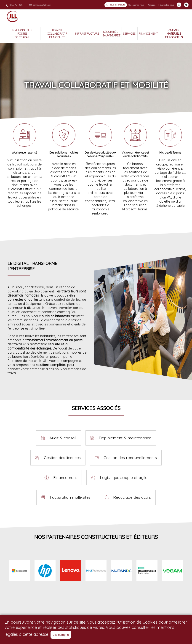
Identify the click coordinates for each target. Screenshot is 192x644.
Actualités (152, 5)
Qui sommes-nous (136, 5)
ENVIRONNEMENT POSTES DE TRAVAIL (22, 33)
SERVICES (130, 33)
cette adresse (35, 634)
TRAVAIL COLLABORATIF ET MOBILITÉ (57, 33)
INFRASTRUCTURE (88, 33)
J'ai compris (61, 635)
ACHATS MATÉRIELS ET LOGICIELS (174, 33)
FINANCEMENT (149, 33)
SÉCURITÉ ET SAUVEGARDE (111, 33)
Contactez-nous (167, 5)
